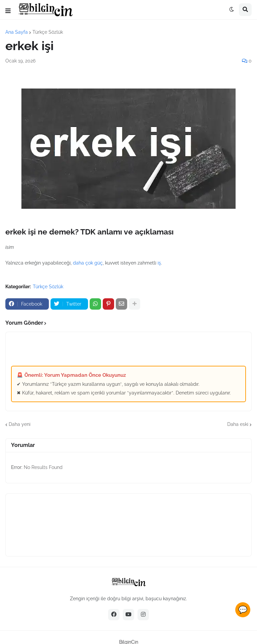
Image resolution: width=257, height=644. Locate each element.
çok (89, 263)
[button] (8, 11)
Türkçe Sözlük (48, 32)
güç (99, 263)
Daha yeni (20, 424)
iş (159, 263)
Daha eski (238, 424)
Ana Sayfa (17, 32)
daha (78, 263)
